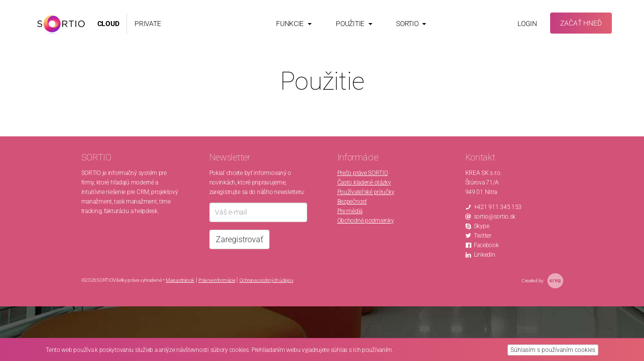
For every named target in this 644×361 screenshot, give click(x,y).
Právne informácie (217, 280)
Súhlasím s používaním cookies (553, 350)
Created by (542, 281)
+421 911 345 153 (498, 207)
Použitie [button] (354, 24)
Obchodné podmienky (366, 221)
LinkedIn (485, 255)
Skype (482, 226)
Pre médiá (350, 211)
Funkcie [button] (294, 24)
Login (527, 24)
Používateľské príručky (366, 192)
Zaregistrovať (239, 239)
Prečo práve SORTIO (363, 173)
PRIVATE (148, 24)
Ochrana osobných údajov (267, 280)
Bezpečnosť (352, 202)
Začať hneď (581, 23)
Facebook (486, 245)
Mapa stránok (180, 280)
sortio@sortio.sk (495, 217)
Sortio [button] (411, 24)
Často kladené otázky (364, 183)
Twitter (483, 236)
